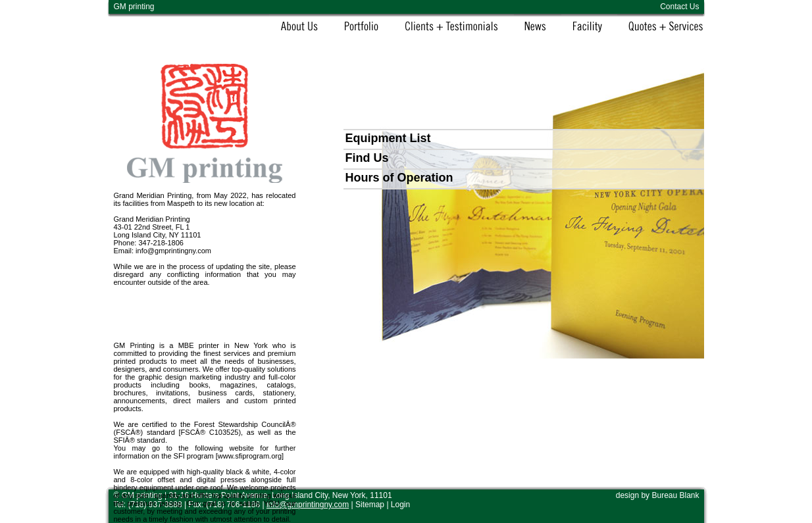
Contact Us (679, 7)
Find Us (367, 158)
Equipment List (388, 138)
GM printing (134, 7)
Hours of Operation (399, 178)
